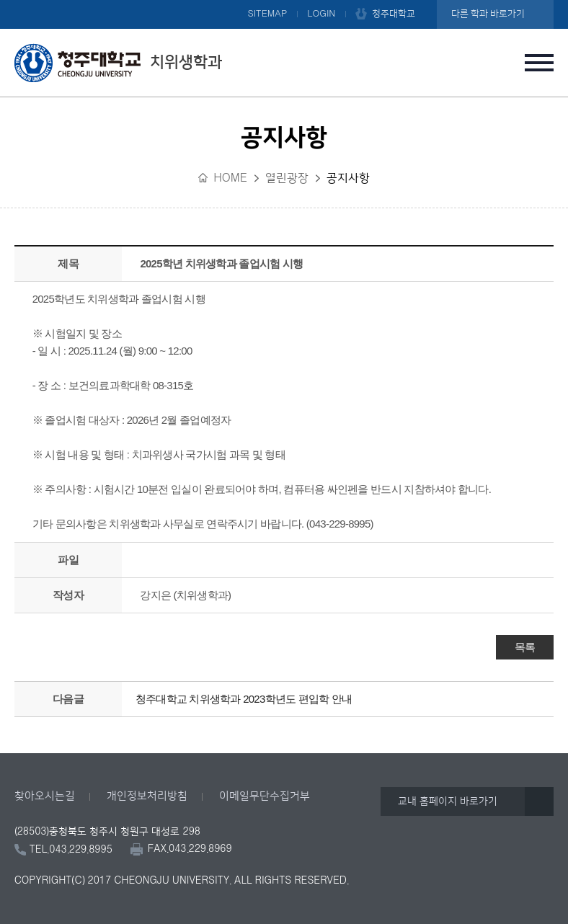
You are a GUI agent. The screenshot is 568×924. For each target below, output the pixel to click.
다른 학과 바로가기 (488, 14)
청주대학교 (394, 14)
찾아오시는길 (45, 796)
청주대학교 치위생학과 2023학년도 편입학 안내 (244, 699)
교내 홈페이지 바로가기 (448, 801)
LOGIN (321, 14)
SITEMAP (267, 14)
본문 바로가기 (284, 1)
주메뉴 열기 (539, 63)
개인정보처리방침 (147, 796)
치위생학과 (118, 63)
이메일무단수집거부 (265, 796)
